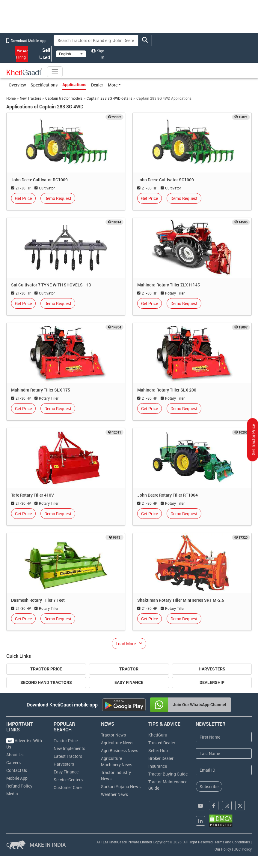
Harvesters (212, 669)
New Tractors (30, 98)
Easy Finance (129, 682)
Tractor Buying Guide (168, 774)
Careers (13, 762)
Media (12, 794)
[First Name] (224, 737)
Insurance (158, 766)
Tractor (129, 669)
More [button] (113, 85)
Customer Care (68, 787)
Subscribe (209, 786)
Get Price (23, 198)
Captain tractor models (64, 98)
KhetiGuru (158, 735)
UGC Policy (243, 849)
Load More (126, 644)
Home (11, 98)
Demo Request (58, 198)
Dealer (97, 85)
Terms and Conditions (232, 842)
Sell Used (42, 54)
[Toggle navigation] (55, 72)
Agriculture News (117, 743)
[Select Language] (71, 54)
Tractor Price (46, 669)
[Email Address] (224, 770)
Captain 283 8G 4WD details (109, 98)
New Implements (69, 748)
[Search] (96, 40)
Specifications (44, 85)
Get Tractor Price (253, 440)
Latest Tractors (68, 756)
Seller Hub (158, 750)
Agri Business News (120, 750)
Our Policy (223, 849)
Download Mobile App (26, 41)
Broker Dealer (161, 758)
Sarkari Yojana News (121, 786)
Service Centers (68, 780)
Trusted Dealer (162, 743)
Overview (17, 85)
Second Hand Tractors (46, 682)
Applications (74, 85)
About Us (15, 755)
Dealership (212, 682)
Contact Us (17, 770)
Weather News (114, 794)
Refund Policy (19, 786)
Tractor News (113, 735)
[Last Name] (224, 753)
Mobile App (17, 778)
